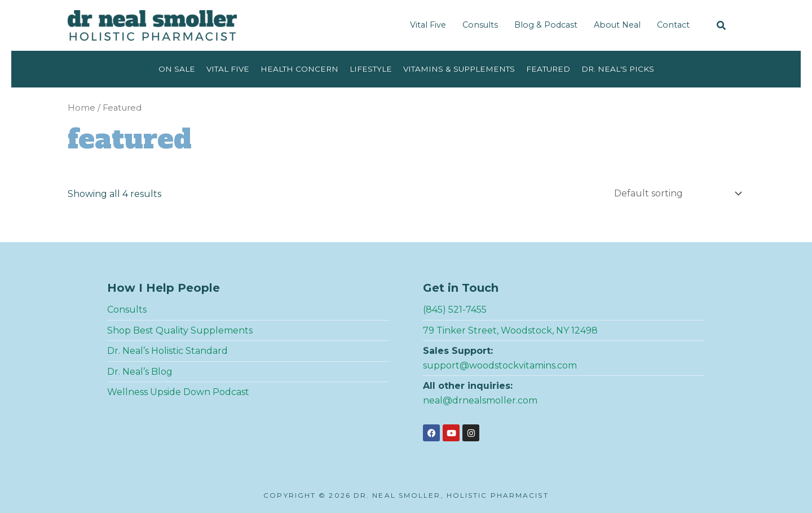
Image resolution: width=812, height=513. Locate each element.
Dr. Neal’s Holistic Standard (167, 351)
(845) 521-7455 (455, 310)
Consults (480, 25)
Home (81, 108)
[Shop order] (676, 193)
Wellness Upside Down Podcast (178, 392)
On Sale (177, 69)
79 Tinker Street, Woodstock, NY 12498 (510, 330)
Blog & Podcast (546, 25)
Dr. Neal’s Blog (140, 372)
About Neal (617, 25)
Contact (673, 25)
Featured (548, 69)
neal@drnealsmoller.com (480, 400)
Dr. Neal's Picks (618, 69)
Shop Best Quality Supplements (180, 330)
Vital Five (428, 25)
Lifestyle (371, 69)
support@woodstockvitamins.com (500, 365)
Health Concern (299, 69)
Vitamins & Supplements (459, 69)
